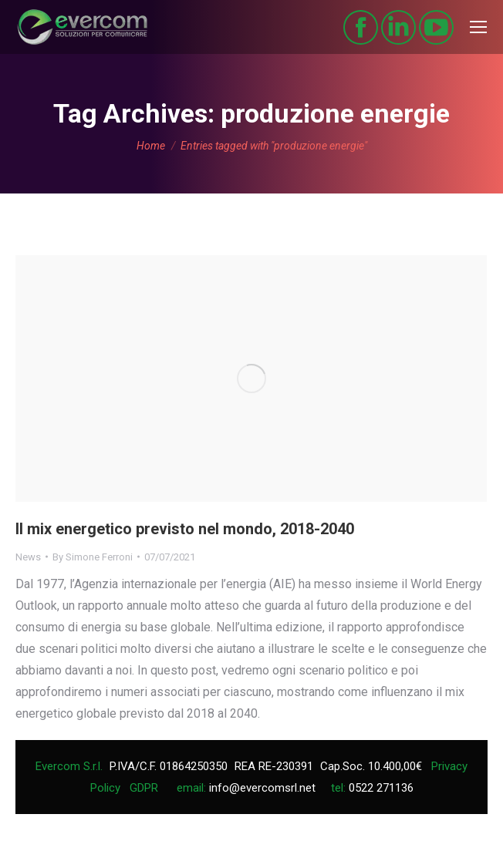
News (28, 557)
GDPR (144, 788)
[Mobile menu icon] (478, 27)
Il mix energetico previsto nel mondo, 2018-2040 (185, 529)
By (93, 557)
